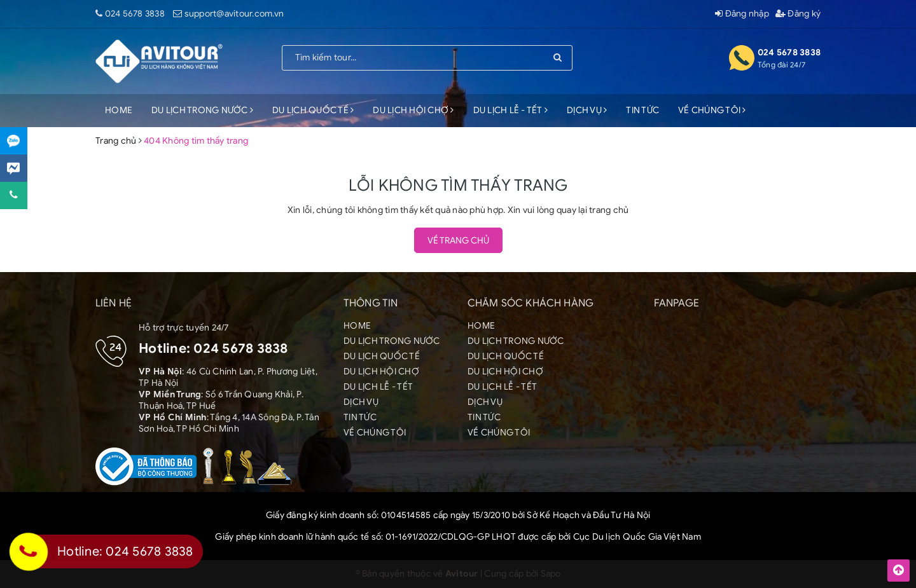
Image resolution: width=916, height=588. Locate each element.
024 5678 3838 (135, 14)
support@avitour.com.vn (234, 14)
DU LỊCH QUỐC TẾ (313, 110)
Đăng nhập (742, 14)
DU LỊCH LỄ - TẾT (511, 110)
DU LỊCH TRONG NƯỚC (202, 110)
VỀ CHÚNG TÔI (712, 110)
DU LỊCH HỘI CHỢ (413, 110)
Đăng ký (798, 14)
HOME (119, 110)
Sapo (551, 574)
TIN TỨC (642, 110)
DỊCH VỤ (587, 110)
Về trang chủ (458, 241)
